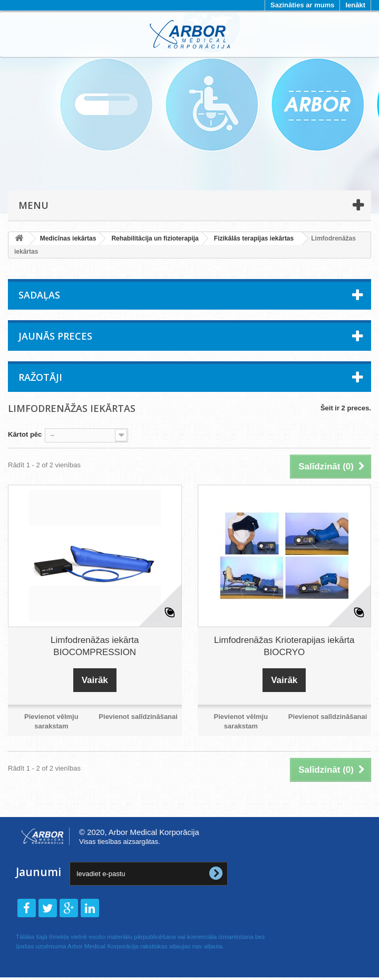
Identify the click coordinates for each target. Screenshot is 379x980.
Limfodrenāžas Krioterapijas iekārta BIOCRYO (284, 646)
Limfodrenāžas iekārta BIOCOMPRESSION (95, 646)
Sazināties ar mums (302, 5)
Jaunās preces (55, 336)
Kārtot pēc (25, 434)
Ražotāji (40, 377)
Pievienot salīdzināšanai (138, 717)
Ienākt (355, 5)
